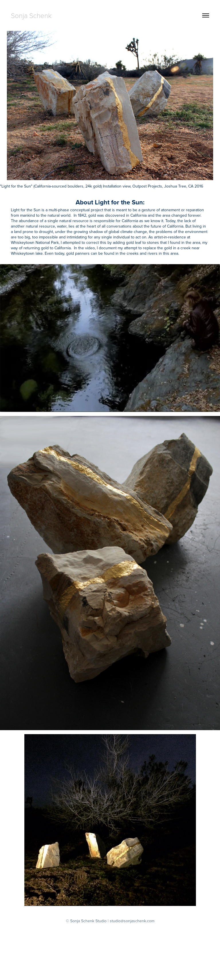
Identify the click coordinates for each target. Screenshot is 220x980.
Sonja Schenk (31, 15)
